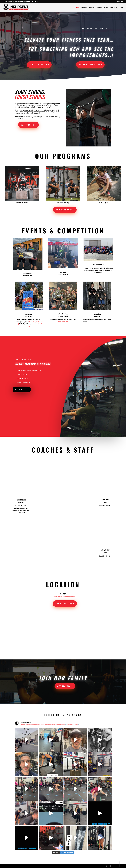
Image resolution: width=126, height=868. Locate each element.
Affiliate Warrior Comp (63, 322)
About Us (113, 8)
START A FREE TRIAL (89, 65)
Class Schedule (38, 65)
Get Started (92, 8)
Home (78, 8)
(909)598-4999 (8, 2)
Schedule (100, 8)
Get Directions (64, 604)
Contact (121, 8)
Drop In (106, 8)
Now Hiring (84, 8)
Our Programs (64, 210)
